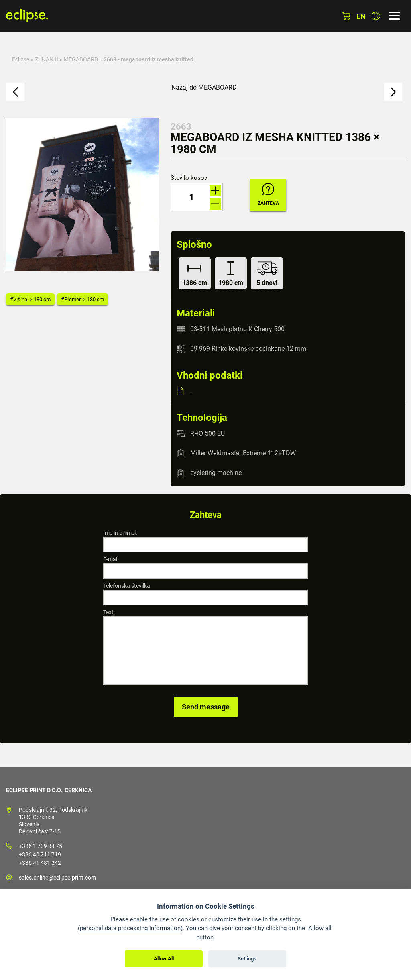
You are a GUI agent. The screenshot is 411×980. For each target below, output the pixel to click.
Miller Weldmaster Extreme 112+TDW (243, 453)
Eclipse (21, 59)
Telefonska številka (127, 586)
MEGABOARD (81, 59)
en (361, 16)
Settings (247, 959)
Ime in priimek (120, 533)
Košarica (346, 16)
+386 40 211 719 (40, 854)
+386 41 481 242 (40, 863)
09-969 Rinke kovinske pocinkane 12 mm (248, 349)
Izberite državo (376, 16)
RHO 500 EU (208, 433)
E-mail (111, 559)
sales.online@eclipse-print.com (57, 878)
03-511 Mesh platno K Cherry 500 (237, 329)
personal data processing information (130, 928)
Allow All (164, 959)
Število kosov (189, 178)
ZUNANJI (47, 59)
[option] (82, 195)
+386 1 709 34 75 (41, 846)
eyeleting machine (216, 473)
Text (108, 612)
